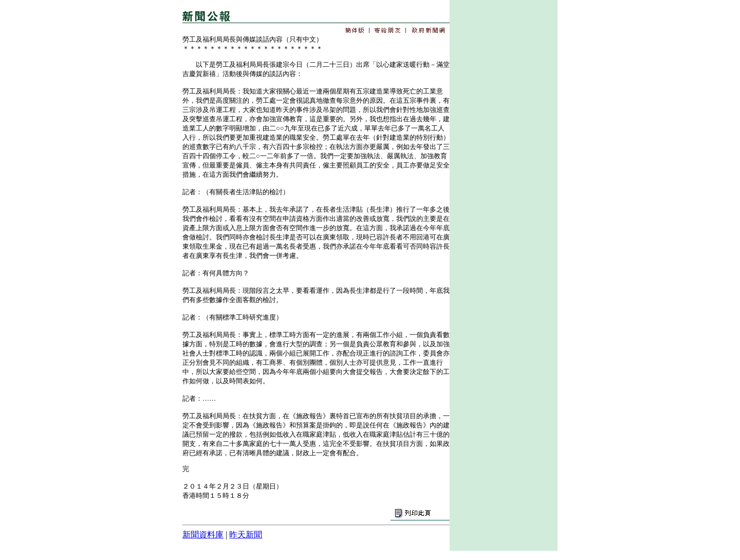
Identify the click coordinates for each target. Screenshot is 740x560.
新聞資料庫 (203, 535)
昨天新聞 (246, 535)
